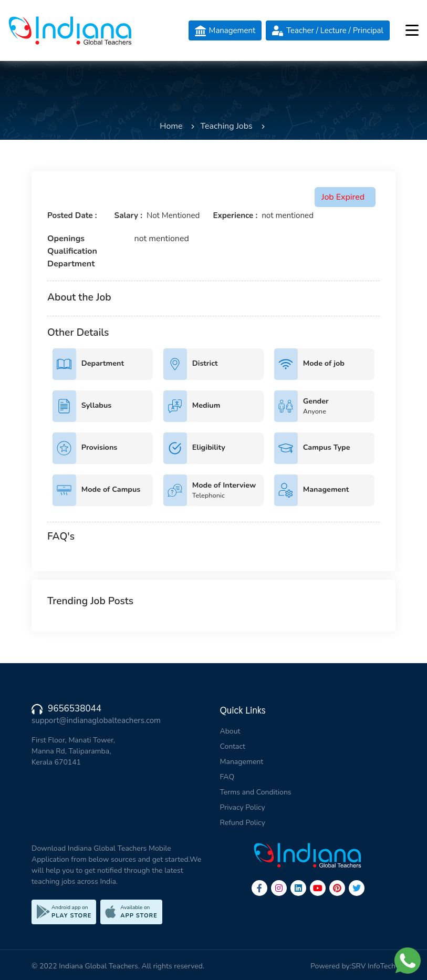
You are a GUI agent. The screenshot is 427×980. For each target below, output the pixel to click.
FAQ (227, 777)
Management (242, 762)
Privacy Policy (243, 807)
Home (171, 126)
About (230, 731)
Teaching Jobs (226, 126)
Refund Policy (243, 823)
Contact (233, 746)
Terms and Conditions (256, 792)
